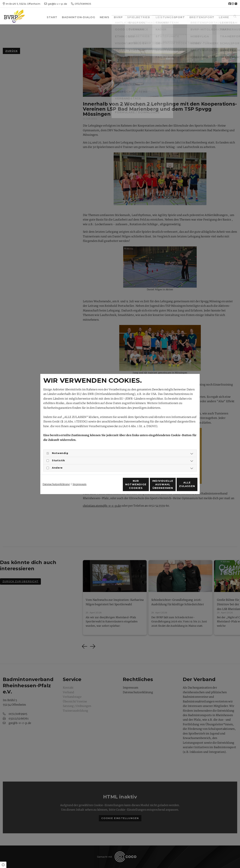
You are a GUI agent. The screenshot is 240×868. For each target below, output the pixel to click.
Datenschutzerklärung (56, 478)
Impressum (79, 478)
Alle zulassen (180, 487)
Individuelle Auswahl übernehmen (144, 487)
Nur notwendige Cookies (109, 486)
